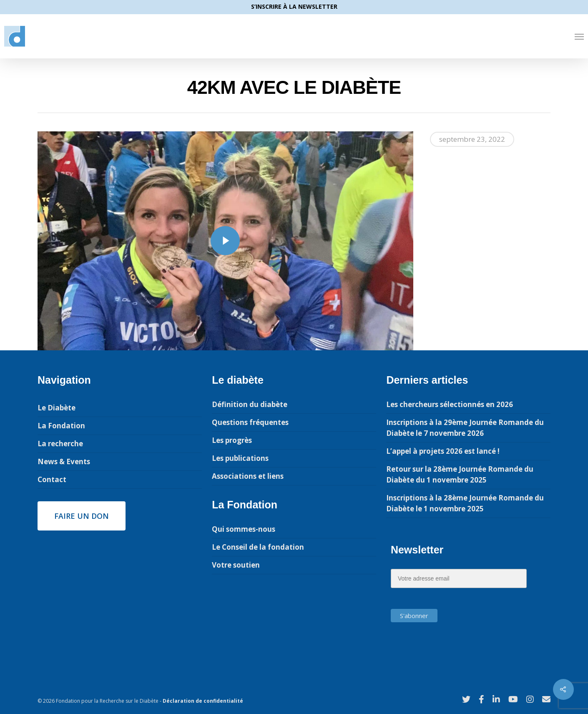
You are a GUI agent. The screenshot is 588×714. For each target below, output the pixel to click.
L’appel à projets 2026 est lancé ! (443, 451)
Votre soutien (236, 565)
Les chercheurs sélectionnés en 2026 (450, 404)
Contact (52, 479)
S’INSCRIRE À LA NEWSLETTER (294, 6)
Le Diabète (57, 408)
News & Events (64, 461)
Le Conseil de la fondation (258, 547)
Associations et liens (248, 476)
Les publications (240, 458)
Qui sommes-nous (244, 529)
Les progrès (232, 440)
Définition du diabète (250, 404)
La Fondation (61, 426)
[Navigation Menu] (579, 36)
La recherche (60, 444)
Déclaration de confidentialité (203, 701)
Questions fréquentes (250, 422)
